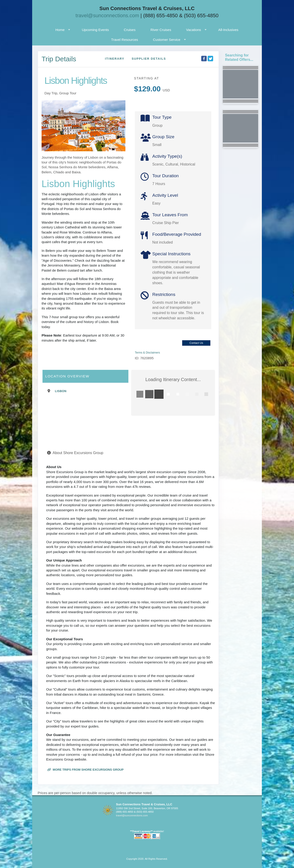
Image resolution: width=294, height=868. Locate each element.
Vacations (194, 30)
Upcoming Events (95, 30)
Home (60, 30)
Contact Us (196, 343)
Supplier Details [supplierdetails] (149, 59)
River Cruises (161, 30)
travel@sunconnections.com (107, 15)
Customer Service (167, 40)
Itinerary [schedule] (115, 59)
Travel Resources (125, 40)
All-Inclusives (228, 30)
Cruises (130, 30)
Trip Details (59, 59)
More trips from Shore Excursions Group (85, 770)
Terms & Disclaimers (147, 353)
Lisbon (61, 391)
